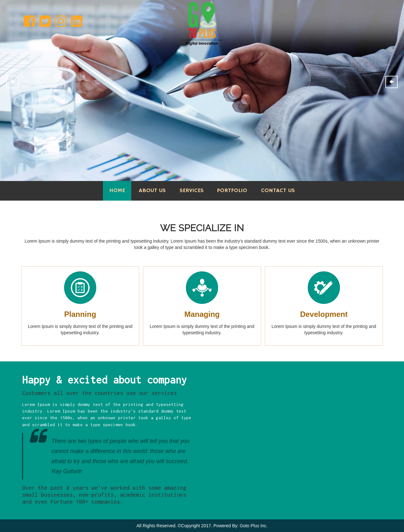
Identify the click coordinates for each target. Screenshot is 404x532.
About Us (152, 190)
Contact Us (278, 190)
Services (192, 190)
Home (117, 190)
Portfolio (232, 190)
